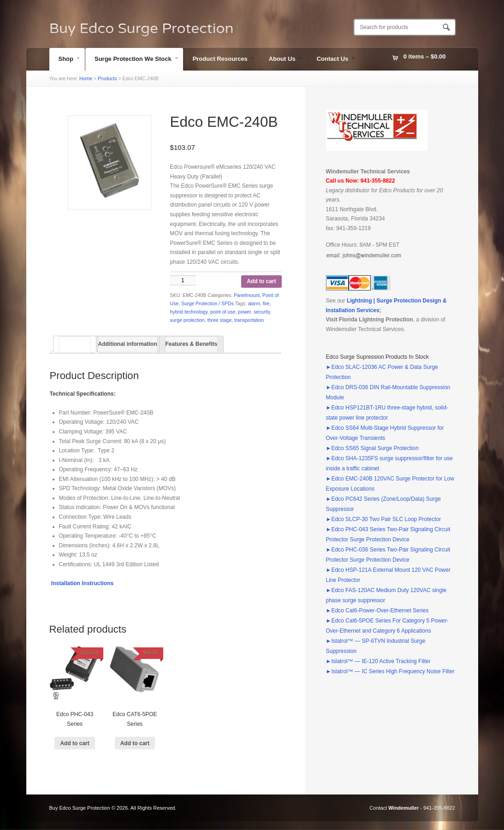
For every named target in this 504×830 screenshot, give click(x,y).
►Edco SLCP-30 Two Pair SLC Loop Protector (384, 519)
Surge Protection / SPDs (208, 303)
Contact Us (332, 60)
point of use (223, 312)
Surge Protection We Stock (132, 60)
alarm (254, 303)
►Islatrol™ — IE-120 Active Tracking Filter (378, 661)
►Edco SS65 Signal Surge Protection (372, 448)
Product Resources (219, 60)
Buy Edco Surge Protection (142, 29)
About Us (282, 60)
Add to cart (261, 281)
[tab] (75, 344)
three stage (220, 320)
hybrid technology (189, 312)
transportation (249, 320)
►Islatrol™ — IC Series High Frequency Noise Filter (390, 671)
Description (75, 344)
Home (86, 78)
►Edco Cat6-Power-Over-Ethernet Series (377, 611)
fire (266, 303)
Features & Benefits (192, 344)
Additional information (128, 344)
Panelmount (247, 295)
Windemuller (403, 808)
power (244, 312)
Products (107, 78)
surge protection (187, 320)
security (262, 312)
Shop (65, 60)
